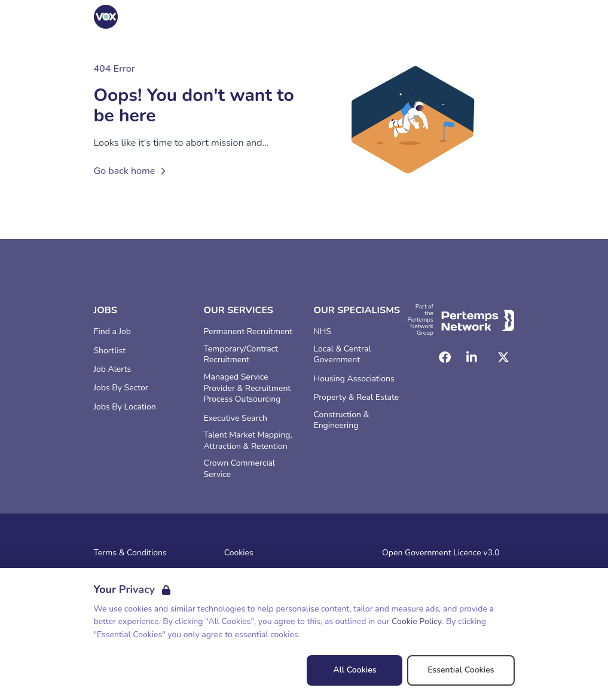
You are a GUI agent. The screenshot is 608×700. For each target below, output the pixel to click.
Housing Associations (354, 379)
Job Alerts (113, 369)
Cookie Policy (417, 621)
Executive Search (236, 418)
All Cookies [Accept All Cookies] (355, 670)
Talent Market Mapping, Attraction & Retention (248, 441)
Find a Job (112, 332)
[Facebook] (445, 357)
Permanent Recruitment (248, 332)
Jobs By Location (125, 407)
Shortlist (110, 351)
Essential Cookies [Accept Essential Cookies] (461, 670)
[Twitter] (503, 357)
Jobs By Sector (121, 388)
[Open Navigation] (500, 17)
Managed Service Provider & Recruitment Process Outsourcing (248, 389)
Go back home (132, 171)
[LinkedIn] (472, 357)
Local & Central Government (343, 355)
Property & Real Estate (357, 398)
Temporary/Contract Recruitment (241, 355)
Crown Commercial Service (240, 469)
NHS (323, 332)
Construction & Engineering (342, 421)
